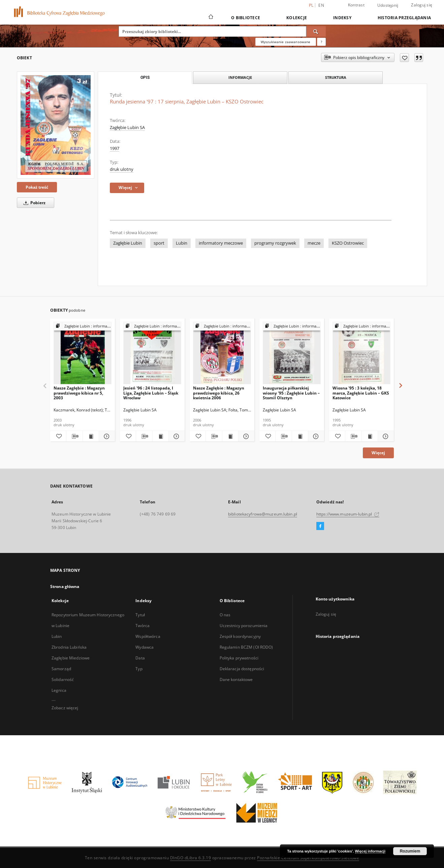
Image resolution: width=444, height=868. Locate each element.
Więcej (378, 453)
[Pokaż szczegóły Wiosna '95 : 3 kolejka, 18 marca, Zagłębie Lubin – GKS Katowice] (385, 436)
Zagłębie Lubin (128, 243)
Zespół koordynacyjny (240, 636)
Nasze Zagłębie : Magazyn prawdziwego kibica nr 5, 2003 (79, 393)
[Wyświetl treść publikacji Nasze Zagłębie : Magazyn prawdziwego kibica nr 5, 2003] (91, 436)
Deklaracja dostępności (242, 669)
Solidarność (63, 679)
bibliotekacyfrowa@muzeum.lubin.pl (263, 514)
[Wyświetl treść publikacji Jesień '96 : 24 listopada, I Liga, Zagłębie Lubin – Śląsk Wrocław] (161, 436)
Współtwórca (148, 636)
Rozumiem (410, 851)
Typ (139, 669)
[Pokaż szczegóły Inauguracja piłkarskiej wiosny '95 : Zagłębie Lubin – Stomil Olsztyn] (315, 436)
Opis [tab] (145, 77)
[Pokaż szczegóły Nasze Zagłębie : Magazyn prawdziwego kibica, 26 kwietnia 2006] (245, 436)
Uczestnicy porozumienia (244, 626)
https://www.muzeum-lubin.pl (348, 514)
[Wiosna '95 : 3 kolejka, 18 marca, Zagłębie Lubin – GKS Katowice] (361, 353)
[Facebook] (320, 526)
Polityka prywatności (239, 658)
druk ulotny (122, 169)
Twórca (142, 626)
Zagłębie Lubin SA (127, 128)
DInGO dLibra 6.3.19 (191, 858)
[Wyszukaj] (316, 31)
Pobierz (33, 203)
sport (159, 243)
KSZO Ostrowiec (348, 243)
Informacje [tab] (240, 77)
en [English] (321, 5)
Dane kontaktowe (236, 679)
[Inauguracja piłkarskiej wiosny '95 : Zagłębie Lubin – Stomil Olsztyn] (292, 353)
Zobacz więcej (65, 708)
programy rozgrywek (275, 243)
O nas (225, 615)
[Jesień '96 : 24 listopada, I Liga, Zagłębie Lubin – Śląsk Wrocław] (152, 353)
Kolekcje (297, 18)
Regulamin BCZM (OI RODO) (246, 647)
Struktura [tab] (336, 77)
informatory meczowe (221, 243)
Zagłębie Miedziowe (71, 658)
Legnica (59, 690)
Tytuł (140, 615)
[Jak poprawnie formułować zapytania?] (321, 42)
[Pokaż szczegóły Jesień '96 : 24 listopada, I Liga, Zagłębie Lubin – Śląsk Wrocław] (176, 436)
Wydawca (145, 647)
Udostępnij (388, 5)
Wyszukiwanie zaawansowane (286, 42)
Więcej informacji (370, 851)
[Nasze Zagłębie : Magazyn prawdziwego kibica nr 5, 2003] (83, 353)
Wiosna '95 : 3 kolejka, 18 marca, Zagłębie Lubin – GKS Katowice (361, 393)
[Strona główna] (210, 18)
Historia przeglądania (404, 18)
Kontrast (356, 5)
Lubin (182, 243)
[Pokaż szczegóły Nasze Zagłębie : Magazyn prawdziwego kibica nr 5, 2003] (106, 436)
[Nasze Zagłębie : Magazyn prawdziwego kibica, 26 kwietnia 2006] (222, 353)
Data (140, 658)
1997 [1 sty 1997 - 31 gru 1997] (115, 148)
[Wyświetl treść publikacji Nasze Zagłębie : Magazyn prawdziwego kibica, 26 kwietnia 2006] (230, 436)
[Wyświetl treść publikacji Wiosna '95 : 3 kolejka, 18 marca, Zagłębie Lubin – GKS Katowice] (370, 436)
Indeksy (342, 18)
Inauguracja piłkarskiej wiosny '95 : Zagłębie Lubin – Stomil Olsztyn (291, 393)
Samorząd (61, 669)
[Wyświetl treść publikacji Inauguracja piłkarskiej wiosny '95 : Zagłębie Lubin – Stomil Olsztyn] (300, 436)
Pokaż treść (37, 187)
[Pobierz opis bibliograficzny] (74, 436)
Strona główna (65, 586)
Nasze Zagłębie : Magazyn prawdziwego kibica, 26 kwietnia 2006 (219, 393)
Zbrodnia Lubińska (69, 647)
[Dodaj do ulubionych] (404, 58)
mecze (314, 243)
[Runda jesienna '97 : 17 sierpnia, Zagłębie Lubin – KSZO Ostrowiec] (56, 125)
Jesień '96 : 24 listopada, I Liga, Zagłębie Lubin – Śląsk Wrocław (151, 393)
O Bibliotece (246, 18)
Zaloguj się (422, 5)
